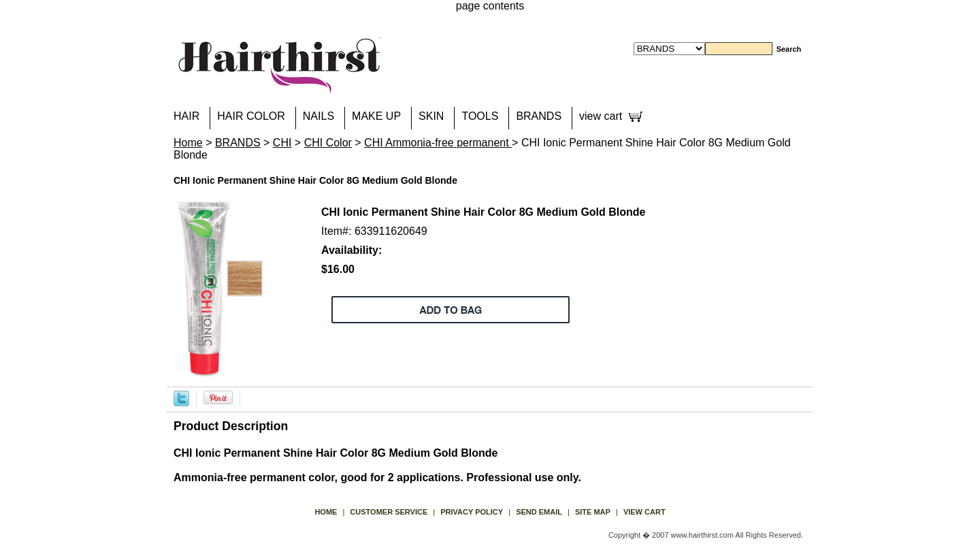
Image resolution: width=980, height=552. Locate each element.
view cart (601, 116)
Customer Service (389, 512)
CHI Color (328, 143)
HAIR (186, 116)
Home (188, 143)
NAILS (318, 116)
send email (539, 512)
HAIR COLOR (251, 116)
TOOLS (480, 116)
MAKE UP (376, 116)
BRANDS (539, 116)
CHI (282, 143)
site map (593, 512)
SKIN (431, 116)
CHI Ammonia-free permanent (438, 143)
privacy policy (472, 512)
